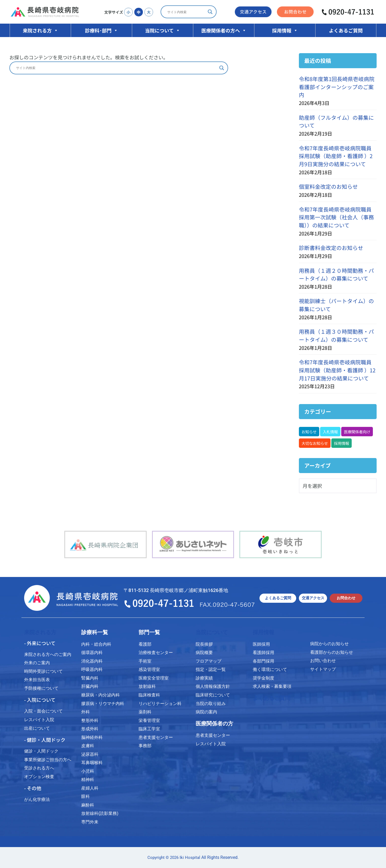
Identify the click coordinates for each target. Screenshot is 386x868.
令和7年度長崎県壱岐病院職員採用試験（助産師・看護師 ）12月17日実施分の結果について (337, 370)
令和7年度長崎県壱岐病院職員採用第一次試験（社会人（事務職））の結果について (336, 217)
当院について (163, 30)
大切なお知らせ (315, 443)
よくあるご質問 (346, 30)
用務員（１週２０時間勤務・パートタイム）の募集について (336, 275)
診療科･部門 (101, 30)
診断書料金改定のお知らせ (331, 248)
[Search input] (186, 12)
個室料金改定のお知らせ (328, 186)
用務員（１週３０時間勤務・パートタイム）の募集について (336, 335)
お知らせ (309, 432)
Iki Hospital (190, 858)
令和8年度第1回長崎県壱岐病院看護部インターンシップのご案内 (337, 87)
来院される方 (40, 30)
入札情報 (330, 432)
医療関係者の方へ (224, 30)
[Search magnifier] (210, 12)
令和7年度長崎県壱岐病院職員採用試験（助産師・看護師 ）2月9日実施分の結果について (336, 156)
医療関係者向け (357, 432)
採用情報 (285, 30)
